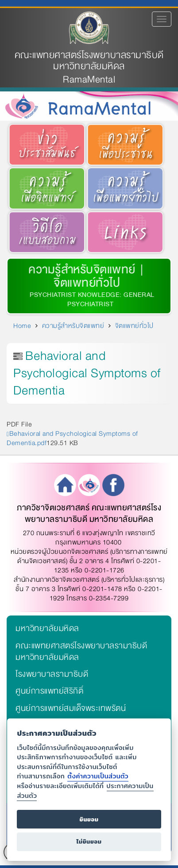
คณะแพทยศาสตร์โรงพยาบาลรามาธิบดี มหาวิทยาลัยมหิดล (89, 61)
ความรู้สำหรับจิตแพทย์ (81, 270)
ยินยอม (89, 819)
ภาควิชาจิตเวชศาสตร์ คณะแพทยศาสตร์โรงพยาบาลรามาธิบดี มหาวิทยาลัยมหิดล (89, 513)
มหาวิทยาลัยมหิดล (47, 628)
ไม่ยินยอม (89, 842)
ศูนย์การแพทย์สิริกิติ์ (49, 691)
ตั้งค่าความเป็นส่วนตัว (98, 776)
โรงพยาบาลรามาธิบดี (52, 674)
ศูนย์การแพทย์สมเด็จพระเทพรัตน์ (71, 708)
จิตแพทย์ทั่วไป (134, 326)
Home (22, 326)
